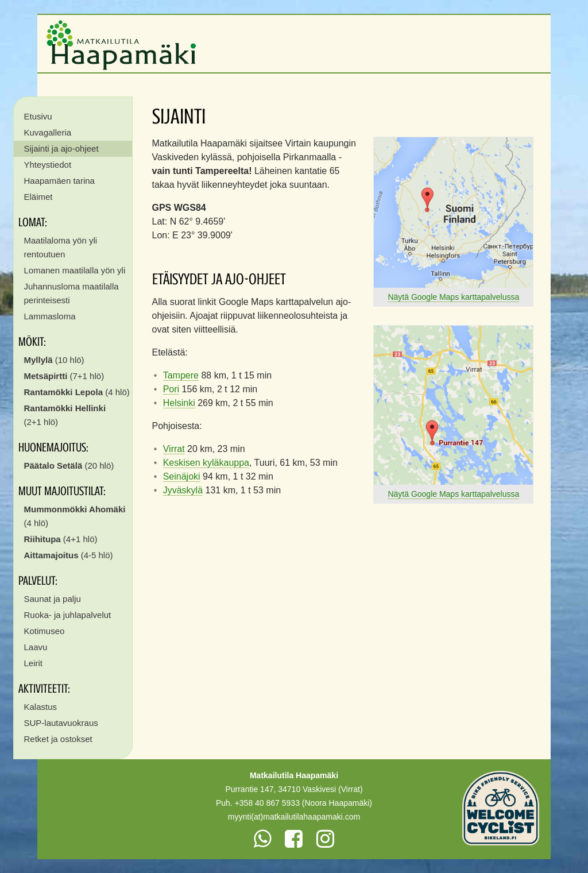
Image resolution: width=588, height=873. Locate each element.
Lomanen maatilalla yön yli (75, 270)
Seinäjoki (182, 476)
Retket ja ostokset (58, 739)
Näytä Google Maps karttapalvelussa (453, 297)
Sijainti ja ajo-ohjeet (61, 148)
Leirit (34, 663)
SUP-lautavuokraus (61, 723)
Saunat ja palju (53, 599)
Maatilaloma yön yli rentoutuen (61, 247)
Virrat (174, 449)
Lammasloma (50, 316)
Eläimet (38, 197)
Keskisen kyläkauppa (206, 463)
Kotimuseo (45, 631)
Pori (171, 389)
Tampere (181, 375)
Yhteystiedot (48, 165)
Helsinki (179, 403)
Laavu (36, 647)
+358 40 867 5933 (267, 803)
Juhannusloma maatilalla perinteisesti (71, 293)
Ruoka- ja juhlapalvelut (68, 615)
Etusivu (38, 116)
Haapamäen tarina (59, 181)
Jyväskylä (183, 490)
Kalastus (41, 707)
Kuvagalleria (48, 132)
